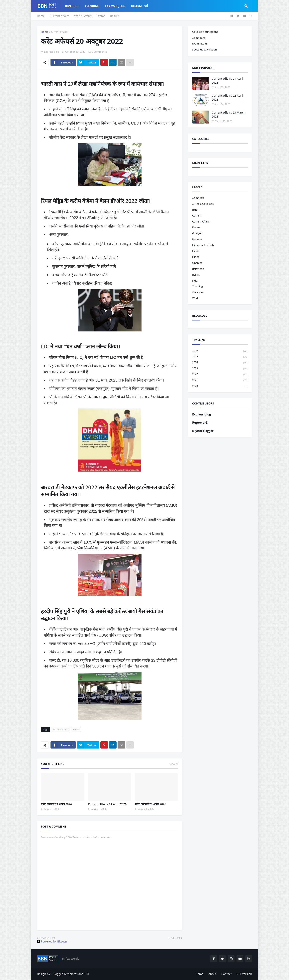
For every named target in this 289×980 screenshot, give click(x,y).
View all (174, 764)
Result (114, 16)
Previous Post (47, 938)
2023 (220, 368)
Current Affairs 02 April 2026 (227, 97)
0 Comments (99, 52)
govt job (197, 233)
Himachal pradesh (203, 245)
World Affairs (83, 16)
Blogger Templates (65, 974)
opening (197, 263)
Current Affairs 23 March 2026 (229, 114)
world (196, 298)
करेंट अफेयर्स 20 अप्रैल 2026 (151, 804)
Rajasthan (198, 269)
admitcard (198, 198)
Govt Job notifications (205, 32)
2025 (220, 357)
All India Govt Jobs (203, 204)
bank (195, 210)
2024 (220, 362)
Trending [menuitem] (92, 6)
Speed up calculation (204, 49)
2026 (220, 351)
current (197, 216)
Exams (101, 16)
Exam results (200, 44)
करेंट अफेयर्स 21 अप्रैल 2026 (56, 804)
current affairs (59, 32)
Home (41, 16)
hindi (76, 729)
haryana (197, 239)
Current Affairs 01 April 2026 (227, 81)
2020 (220, 386)
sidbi (195, 281)
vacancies (198, 292)
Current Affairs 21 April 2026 (107, 804)
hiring (196, 257)
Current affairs (59, 16)
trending (197, 286)
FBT (87, 974)
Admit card (199, 38)
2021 (220, 380)
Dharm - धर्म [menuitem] (139, 6)
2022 (220, 374)
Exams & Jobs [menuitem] (115, 6)
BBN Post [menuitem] (72, 6)
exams (196, 227)
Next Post (174, 938)
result (196, 275)
